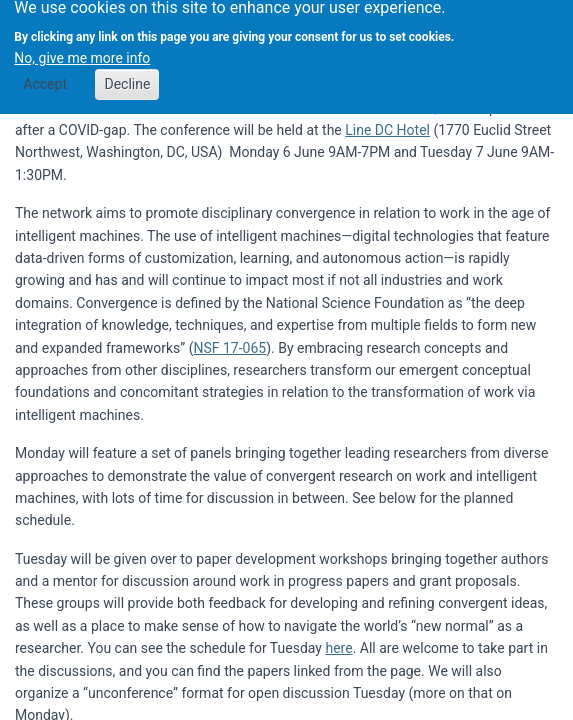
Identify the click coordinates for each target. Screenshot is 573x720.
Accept (45, 79)
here (338, 648)
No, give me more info (82, 53)
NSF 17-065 (229, 348)
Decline (127, 79)
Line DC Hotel (387, 130)
